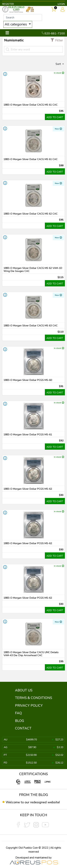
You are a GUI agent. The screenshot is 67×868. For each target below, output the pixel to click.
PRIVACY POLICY (29, 706)
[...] (23, 18)
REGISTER (8, 4)
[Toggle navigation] (7, 33)
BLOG (20, 721)
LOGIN (61, 4)
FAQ (18, 713)
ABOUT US (24, 690)
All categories (16, 24)
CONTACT (23, 728)
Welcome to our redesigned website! (33, 802)
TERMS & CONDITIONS (33, 698)
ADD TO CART (55, 117)
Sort (59, 64)
